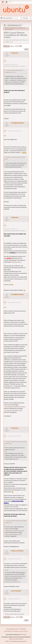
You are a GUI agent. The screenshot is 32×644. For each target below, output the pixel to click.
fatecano (15, 53)
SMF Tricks (23, 634)
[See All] (5, 25)
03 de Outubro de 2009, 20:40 (11, 64)
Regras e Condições (14, 631)
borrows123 (16, 591)
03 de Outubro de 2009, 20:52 (15, 131)
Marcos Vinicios (18, 551)
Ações (26, 49)
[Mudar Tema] (11, 2)
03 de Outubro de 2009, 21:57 (11, 229)
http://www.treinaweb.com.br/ (14, 410)
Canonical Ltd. (19, 639)
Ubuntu (11, 639)
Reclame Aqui (17, 262)
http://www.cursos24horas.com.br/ (15, 407)
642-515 (22, 614)
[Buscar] (21, 18)
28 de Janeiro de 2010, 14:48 (14, 559)
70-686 (11, 614)
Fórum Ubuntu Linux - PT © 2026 (16, 629)
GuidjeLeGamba (18, 123)
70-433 (7, 614)
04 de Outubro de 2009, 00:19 (15, 436)
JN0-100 (16, 614)
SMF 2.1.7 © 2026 (11, 641)
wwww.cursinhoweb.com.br (12, 582)
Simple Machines (22, 641)
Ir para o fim (6, 46)
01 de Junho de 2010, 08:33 (14, 599)
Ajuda (6, 631)
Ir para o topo (7, 617)
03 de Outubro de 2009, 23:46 (15, 302)
